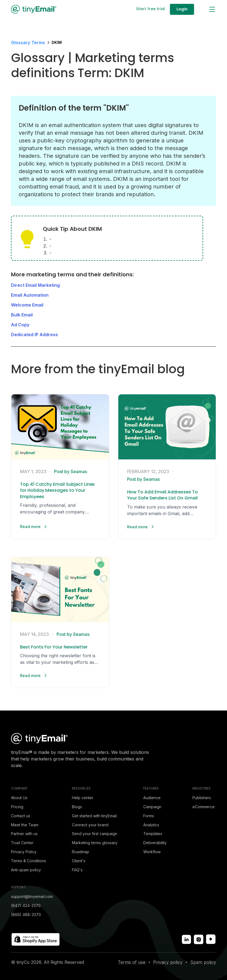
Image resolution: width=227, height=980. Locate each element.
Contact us (21, 816)
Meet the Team (25, 825)
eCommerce (204, 807)
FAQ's (77, 870)
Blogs (77, 807)
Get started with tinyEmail (94, 816)
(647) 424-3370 (26, 905)
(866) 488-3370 (26, 915)
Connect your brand (90, 825)
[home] (34, 9)
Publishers (202, 798)
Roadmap (81, 852)
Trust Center (22, 843)
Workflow (152, 852)
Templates (153, 834)
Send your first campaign (95, 834)
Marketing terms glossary (95, 843)
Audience (152, 798)
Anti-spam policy (26, 870)
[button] (212, 9)
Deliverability (155, 843)
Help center (83, 798)
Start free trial (151, 9)
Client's (79, 861)
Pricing (17, 807)
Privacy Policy (24, 852)
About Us (19, 798)
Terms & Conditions (29, 861)
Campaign (152, 807)
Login (182, 9)
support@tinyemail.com (32, 896)
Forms (149, 816)
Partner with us (24, 834)
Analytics (151, 825)
